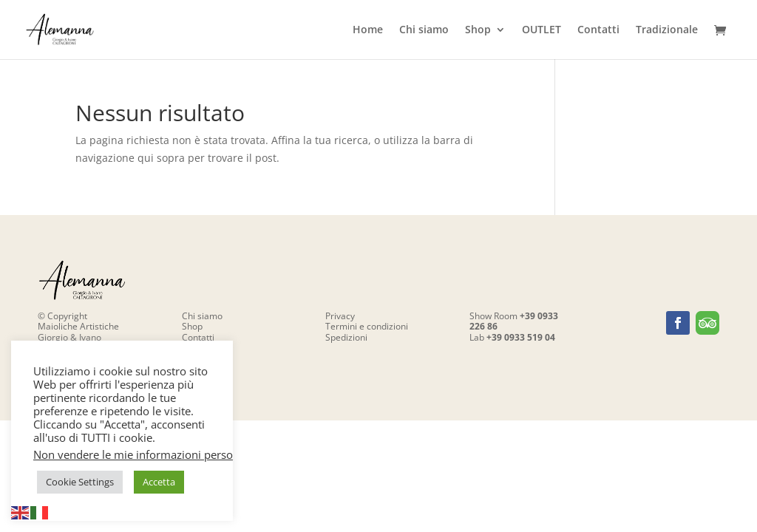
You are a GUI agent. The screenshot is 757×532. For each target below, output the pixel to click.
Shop (478, 30)
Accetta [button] (159, 482)
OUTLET (542, 30)
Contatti (598, 30)
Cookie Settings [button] (80, 482)
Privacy (340, 316)
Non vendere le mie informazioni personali (142, 454)
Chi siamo (424, 30)
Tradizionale (667, 30)
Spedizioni (346, 337)
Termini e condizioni (367, 326)
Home (368, 30)
